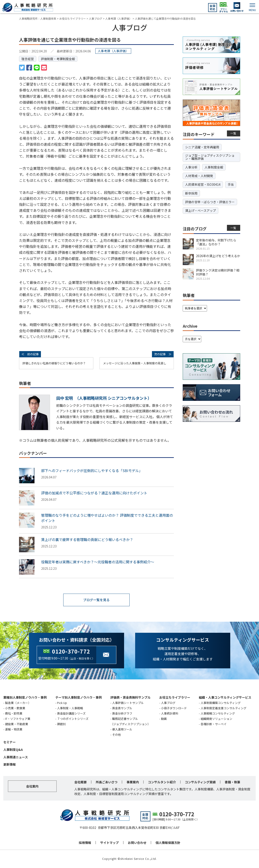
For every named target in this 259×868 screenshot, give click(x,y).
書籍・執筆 (232, 782)
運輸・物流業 (14, 729)
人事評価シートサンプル (128, 703)
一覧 (233, 133)
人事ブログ (168, 703)
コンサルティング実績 (200, 782)
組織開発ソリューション (216, 719)
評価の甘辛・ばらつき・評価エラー (210, 202)
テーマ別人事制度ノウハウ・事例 (79, 698)
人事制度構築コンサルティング (221, 703)
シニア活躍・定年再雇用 (202, 147)
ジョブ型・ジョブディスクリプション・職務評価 (210, 157)
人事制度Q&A (13, 750)
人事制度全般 (214, 167)
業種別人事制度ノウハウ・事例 (25, 698)
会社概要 (81, 782)
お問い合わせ (137, 843)
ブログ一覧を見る (96, 600)
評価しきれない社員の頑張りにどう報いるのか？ (54, 363)
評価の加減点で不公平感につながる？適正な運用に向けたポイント (94, 493)
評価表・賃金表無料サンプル (130, 698)
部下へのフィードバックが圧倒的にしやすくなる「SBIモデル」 (92, 470)
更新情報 (10, 765)
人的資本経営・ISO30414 (203, 184)
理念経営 (28, 59)
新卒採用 (191, 193)
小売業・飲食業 (15, 708)
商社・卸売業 (14, 714)
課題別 (61, 724)
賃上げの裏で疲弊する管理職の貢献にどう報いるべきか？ (87, 539)
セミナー (10, 742)
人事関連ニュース (16, 757)
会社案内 (32, 787)
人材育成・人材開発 (199, 176)
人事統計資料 (170, 714)
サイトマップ (109, 843)
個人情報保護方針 (168, 843)
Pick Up (62, 703)
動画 (164, 719)
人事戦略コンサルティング (218, 714)
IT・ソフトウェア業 (18, 719)
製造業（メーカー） (18, 703)
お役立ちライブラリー (175, 698)
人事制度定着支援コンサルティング (224, 708)
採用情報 (85, 843)
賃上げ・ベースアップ (200, 210)
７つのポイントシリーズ (73, 719)
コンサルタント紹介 (162, 782)
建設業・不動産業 (17, 724)
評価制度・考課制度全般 (58, 59)
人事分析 (191, 167)
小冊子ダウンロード (174, 708)
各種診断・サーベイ (214, 724)
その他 (116, 735)
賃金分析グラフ (122, 714)
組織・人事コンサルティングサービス (225, 698)
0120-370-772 (71, 651)
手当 (231, 184)
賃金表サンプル (122, 708)
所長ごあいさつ (107, 782)
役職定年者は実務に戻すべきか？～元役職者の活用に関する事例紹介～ (98, 562)
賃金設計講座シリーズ (71, 714)
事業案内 (133, 782)
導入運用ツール (122, 729)
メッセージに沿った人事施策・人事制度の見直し (135, 363)
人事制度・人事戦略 (70, 708)
